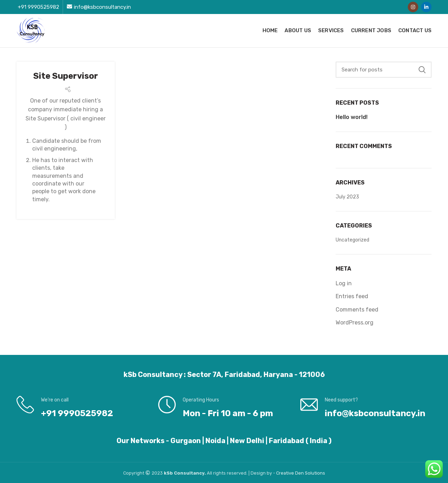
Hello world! (352, 117)
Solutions (315, 473)
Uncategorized (352, 240)
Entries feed (352, 296)
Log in (344, 283)
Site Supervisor (66, 76)
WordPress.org (355, 323)
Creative (286, 473)
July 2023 (347, 197)
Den (300, 473)
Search (422, 70)
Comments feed (357, 310)
